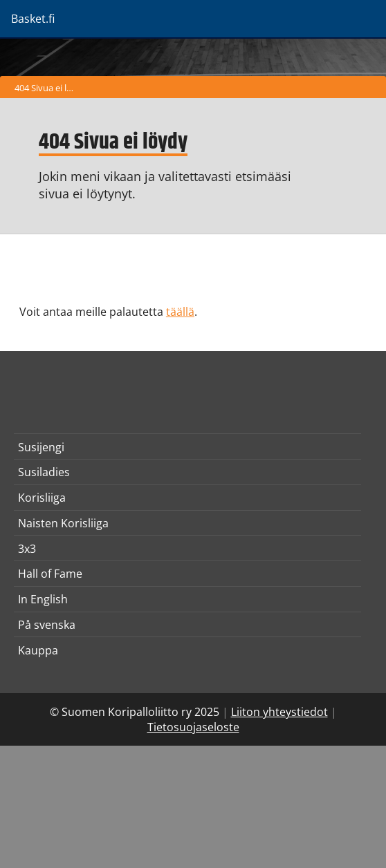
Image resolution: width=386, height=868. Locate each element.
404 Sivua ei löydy (47, 88)
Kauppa (38, 650)
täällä (180, 312)
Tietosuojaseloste (193, 727)
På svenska (47, 625)
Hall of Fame (50, 574)
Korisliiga (42, 498)
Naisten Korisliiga (63, 523)
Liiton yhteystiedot (279, 712)
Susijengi (41, 447)
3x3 (27, 549)
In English (43, 599)
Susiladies (44, 472)
